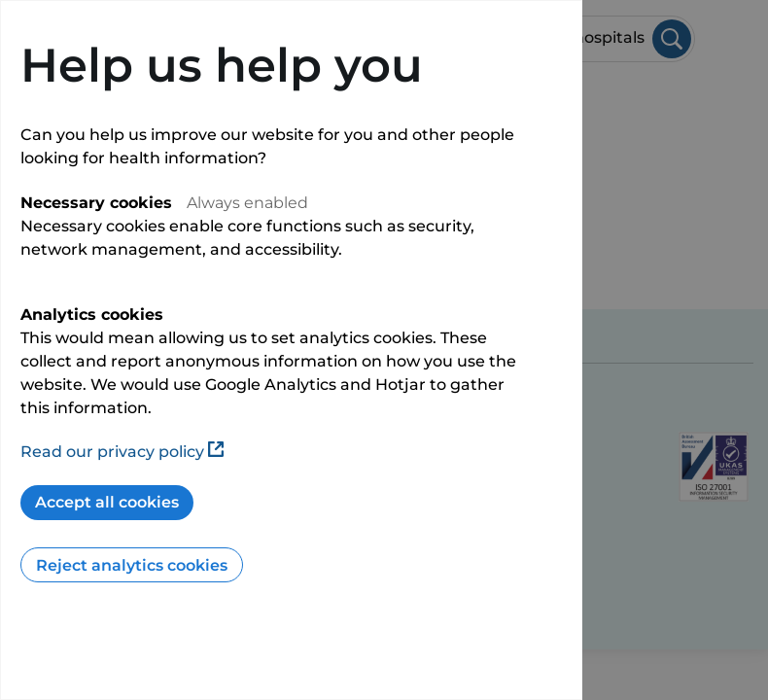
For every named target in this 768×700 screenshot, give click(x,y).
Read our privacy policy (122, 452)
